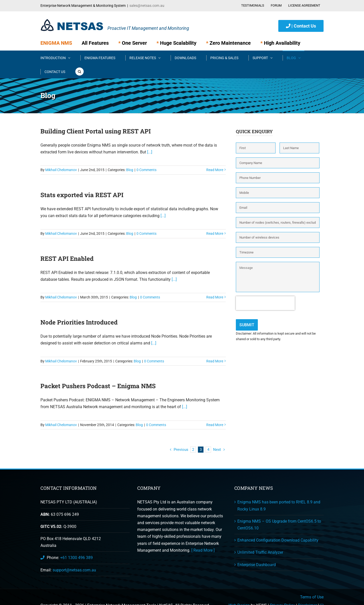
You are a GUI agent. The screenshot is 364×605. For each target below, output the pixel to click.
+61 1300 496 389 (76, 558)
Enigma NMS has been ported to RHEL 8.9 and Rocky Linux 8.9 (279, 505)
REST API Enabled (67, 259)
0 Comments (146, 170)
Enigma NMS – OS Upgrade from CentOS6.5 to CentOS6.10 (279, 525)
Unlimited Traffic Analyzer (260, 552)
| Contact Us (301, 26)
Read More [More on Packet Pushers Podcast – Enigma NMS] (215, 425)
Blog (130, 170)
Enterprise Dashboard (257, 565)
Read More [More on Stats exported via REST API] (215, 234)
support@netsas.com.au (74, 570)
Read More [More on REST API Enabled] (215, 297)
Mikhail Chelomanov (61, 170)
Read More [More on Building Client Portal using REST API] (215, 170)
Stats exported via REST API (82, 195)
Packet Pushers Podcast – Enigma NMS (98, 386)
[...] (149, 152)
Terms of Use (312, 597)
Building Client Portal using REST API (96, 131)
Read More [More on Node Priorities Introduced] (215, 361)
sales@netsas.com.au (147, 6)
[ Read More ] (203, 550)
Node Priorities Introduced (79, 322)
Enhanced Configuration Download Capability (278, 540)
